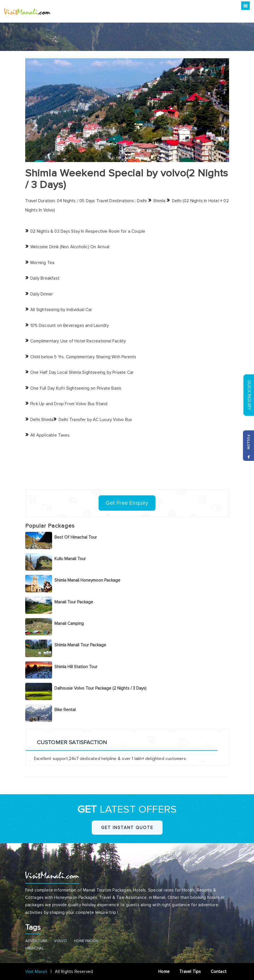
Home (165, 972)
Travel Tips (191, 972)
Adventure (36, 941)
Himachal (35, 948)
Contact (220, 972)
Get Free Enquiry (127, 503)
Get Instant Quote (127, 828)
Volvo (61, 941)
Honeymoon (86, 941)
